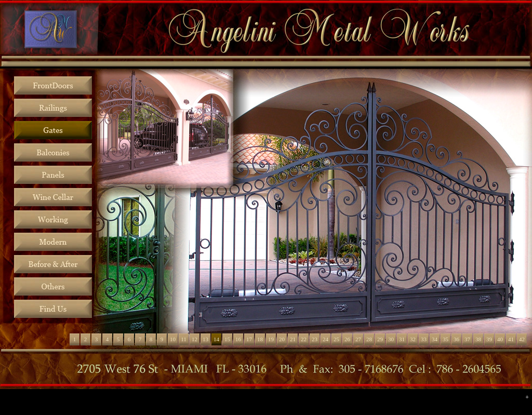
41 (511, 339)
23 (315, 339)
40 (500, 339)
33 (424, 339)
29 (380, 339)
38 (478, 339)
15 (227, 339)
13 (205, 339)
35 (445, 339)
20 (282, 339)
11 (184, 339)
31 (402, 339)
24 (325, 339)
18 (260, 339)
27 (358, 339)
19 (271, 339)
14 (216, 339)
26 (347, 339)
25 (336, 339)
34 (435, 339)
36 (456, 339)
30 (391, 339)
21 (293, 339)
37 (467, 339)
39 (489, 339)
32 (413, 339)
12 (195, 339)
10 (173, 339)
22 (304, 339)
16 (238, 339)
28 (369, 339)
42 (522, 339)
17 (249, 339)
